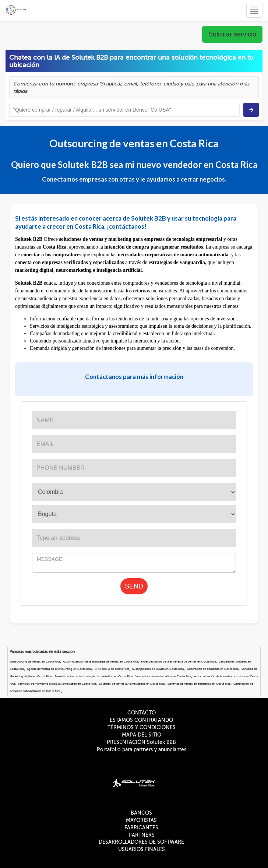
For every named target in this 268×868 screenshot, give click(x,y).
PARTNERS (142, 835)
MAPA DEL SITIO (142, 735)
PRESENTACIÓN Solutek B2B (141, 742)
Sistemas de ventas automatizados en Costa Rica (132, 684)
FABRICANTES (141, 828)
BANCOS (141, 813)
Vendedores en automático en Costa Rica (163, 676)
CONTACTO (142, 713)
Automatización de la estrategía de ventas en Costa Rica (100, 662)
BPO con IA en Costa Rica (112, 669)
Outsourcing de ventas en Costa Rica (35, 662)
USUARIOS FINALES (142, 849)
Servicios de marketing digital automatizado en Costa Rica (57, 684)
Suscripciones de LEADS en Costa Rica (158, 669)
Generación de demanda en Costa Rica (213, 669)
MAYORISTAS (141, 820)
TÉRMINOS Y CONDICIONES (142, 728)
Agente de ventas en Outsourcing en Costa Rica (59, 669)
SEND (134, 586)
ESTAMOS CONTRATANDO (141, 720)
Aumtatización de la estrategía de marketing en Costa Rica (94, 676)
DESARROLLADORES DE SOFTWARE (141, 842)
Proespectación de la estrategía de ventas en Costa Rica (178, 662)
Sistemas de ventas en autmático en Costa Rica (199, 684)
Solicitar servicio (232, 34)
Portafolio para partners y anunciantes (142, 750)
